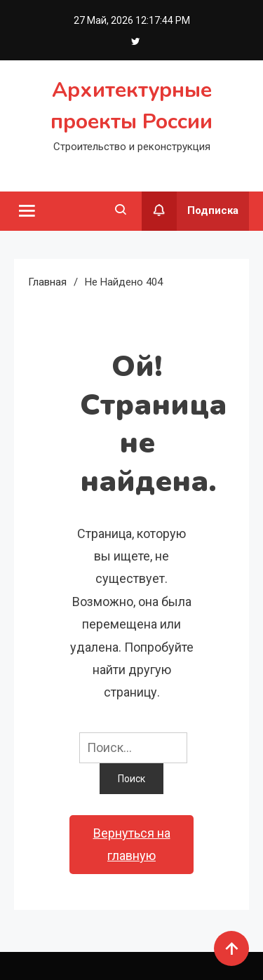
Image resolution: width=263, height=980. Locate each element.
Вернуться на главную (132, 844)
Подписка (190, 211)
